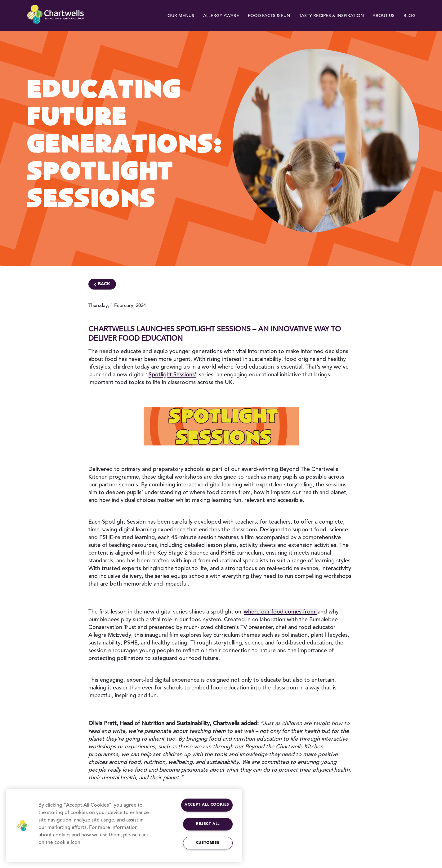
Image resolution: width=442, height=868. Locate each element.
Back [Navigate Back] (104, 284)
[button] (22, 826)
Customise (208, 843)
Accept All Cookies (207, 805)
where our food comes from (280, 612)
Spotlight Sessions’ (172, 375)
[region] (124, 826)
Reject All (208, 824)
